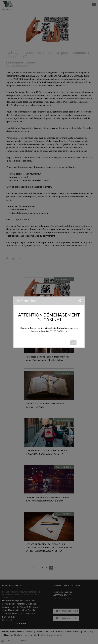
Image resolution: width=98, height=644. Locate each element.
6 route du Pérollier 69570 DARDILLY (49, 331)
